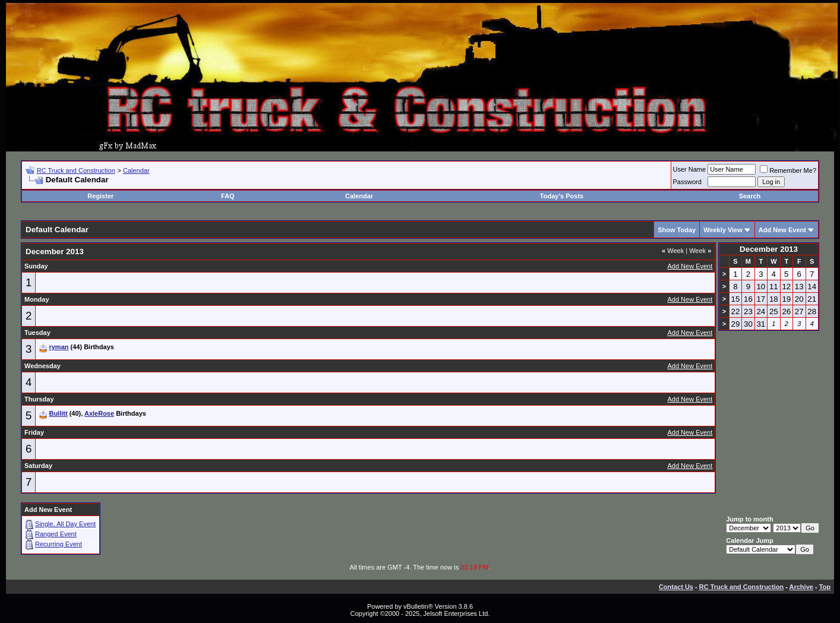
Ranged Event (56, 534)
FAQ (228, 196)
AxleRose (99, 413)
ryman (59, 347)
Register (100, 196)
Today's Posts (562, 196)
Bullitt (58, 413)
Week (673, 251)
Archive (801, 587)
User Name (690, 169)
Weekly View (723, 230)
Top (825, 587)
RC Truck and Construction (76, 170)
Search (750, 196)
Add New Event (782, 230)
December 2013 (769, 249)
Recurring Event (59, 544)
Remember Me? (788, 170)
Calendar (136, 170)
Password (687, 182)
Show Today (677, 230)
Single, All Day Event (65, 524)
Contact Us (676, 587)
